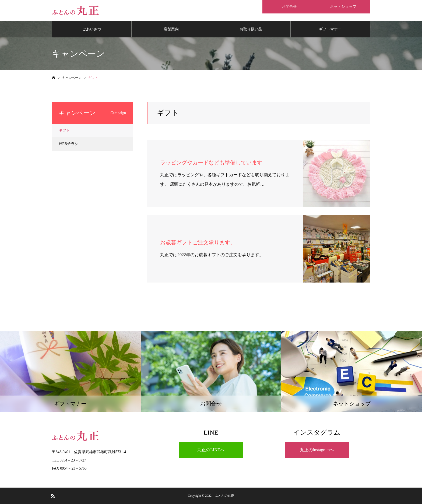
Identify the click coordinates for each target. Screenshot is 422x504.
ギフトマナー (330, 29)
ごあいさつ (92, 29)
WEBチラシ (68, 144)
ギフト (64, 131)
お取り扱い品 (251, 29)
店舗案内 (171, 29)
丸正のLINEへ (211, 450)
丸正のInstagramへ (317, 450)
